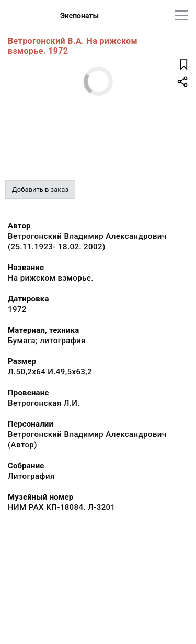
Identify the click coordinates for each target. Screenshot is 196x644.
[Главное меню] (181, 15)
